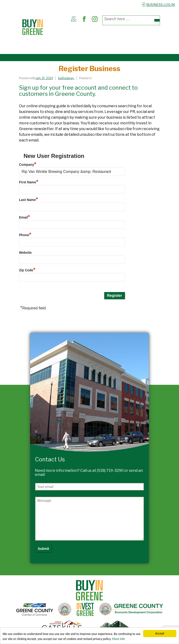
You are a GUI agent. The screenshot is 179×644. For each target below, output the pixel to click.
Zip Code (27, 270)
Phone (25, 235)
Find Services (114, 35)
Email (24, 217)
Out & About (138, 35)
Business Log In (158, 5)
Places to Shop (62, 35)
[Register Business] (46, 78)
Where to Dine (89, 35)
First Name (29, 182)
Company (28, 165)
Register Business (80, 46)
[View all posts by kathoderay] (66, 78)
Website (25, 253)
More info (118, 639)
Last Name (28, 200)
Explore (56, 46)
